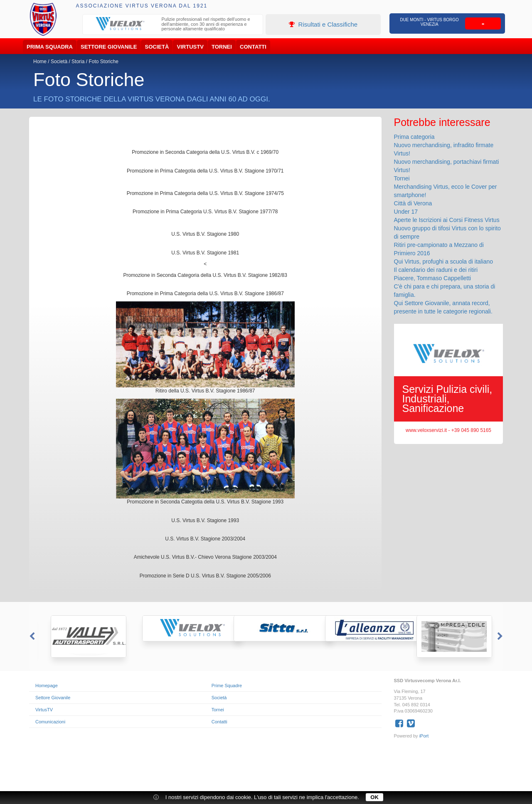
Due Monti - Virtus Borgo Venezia (429, 22)
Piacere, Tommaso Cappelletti (433, 278)
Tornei (222, 47)
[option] (173, 25)
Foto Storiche (103, 62)
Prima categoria (414, 137)
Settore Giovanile (109, 47)
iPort (424, 736)
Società (157, 47)
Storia (78, 62)
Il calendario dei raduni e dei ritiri (436, 270)
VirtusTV (190, 47)
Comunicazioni (50, 722)
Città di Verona (413, 203)
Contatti (253, 47)
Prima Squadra (50, 47)
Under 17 (406, 212)
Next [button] (501, 636)
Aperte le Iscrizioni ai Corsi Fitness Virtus (447, 220)
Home (40, 62)
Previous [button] (31, 636)
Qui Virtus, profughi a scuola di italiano (444, 261)
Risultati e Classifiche (323, 24)
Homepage (47, 686)
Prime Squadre (227, 686)
